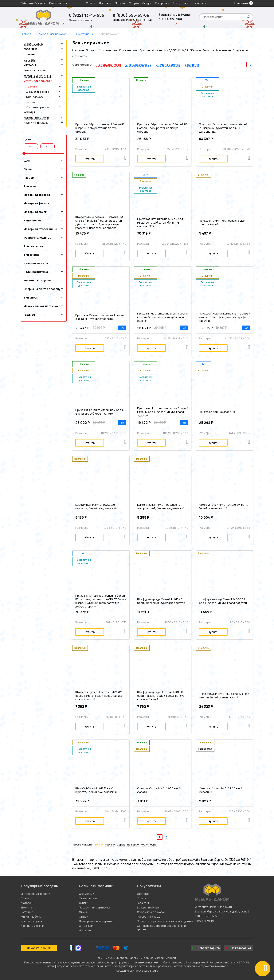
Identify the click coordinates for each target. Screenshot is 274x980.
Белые (99, 844)
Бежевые (133, 844)
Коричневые (149, 844)
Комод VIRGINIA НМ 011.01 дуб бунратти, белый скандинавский (224, 506)
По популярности (109, 65)
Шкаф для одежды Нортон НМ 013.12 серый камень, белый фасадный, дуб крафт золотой (99, 696)
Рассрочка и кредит (150, 917)
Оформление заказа (150, 912)
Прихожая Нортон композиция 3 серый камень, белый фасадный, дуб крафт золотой (163, 412)
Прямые (145, 50)
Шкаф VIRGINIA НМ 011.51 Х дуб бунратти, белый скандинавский (96, 790)
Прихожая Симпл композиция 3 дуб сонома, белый (222, 222)
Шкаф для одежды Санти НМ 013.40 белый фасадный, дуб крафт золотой (161, 601)
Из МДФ (183, 50)
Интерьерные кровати (35, 894)
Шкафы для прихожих (37, 92)
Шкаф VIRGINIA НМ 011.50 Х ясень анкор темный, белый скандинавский (224, 696)
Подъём (120, 3)
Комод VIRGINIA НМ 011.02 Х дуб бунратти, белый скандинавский (96, 506)
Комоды (29, 112)
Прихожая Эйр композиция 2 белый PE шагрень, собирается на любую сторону (162, 128)
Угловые (157, 50)
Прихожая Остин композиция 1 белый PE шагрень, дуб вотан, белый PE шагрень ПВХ (223, 128)
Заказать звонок (81, 20)
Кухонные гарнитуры (38, 76)
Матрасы (30, 65)
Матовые (78, 50)
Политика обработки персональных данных (165, 921)
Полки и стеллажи (36, 123)
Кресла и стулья (35, 70)
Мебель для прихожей (38, 81)
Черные (110, 844)
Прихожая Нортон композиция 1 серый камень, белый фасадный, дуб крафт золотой (162, 317)
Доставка (105, 3)
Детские (29, 60)
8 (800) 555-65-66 (131, 15)
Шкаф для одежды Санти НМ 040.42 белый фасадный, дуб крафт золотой (223, 601)
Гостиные (30, 49)
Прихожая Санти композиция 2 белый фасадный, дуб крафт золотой (100, 412)
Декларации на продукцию (96, 921)
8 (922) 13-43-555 (87, 15)
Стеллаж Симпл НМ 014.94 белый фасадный (221, 790)
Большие (208, 50)
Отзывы (84, 912)
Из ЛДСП (170, 50)
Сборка (134, 3)
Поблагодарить (206, 948)
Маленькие (223, 50)
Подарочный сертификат (95, 907)
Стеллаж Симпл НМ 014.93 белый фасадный (159, 790)
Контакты (201, 3)
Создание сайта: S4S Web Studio (137, 971)
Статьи (84, 917)
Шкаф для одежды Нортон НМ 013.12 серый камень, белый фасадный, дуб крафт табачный (161, 696)
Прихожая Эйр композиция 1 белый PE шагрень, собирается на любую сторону (100, 128)
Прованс (91, 50)
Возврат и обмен (148, 907)
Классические (128, 50)
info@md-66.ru (204, 921)
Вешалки (31, 102)
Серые (121, 844)
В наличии (192, 65)
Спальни (30, 55)
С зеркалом (240, 50)
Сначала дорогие (168, 65)
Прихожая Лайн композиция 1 (218, 412)
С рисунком (80, 56)
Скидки (147, 3)
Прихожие (31, 87)
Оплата (91, 3)
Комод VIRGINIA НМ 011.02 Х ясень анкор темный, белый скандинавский (161, 506)
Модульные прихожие (38, 107)
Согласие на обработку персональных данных (162, 927)
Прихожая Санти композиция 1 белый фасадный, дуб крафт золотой (100, 317)
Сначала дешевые (138, 65)
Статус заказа (182, 3)
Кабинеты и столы (36, 118)
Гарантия (143, 903)
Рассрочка (162, 3)
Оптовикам (86, 926)
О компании (86, 894)
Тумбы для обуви (35, 97)
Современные (108, 50)
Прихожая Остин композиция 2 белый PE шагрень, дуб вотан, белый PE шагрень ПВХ (162, 223)
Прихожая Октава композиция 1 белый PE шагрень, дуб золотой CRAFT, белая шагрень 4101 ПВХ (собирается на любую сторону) (101, 601)
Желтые (196, 50)
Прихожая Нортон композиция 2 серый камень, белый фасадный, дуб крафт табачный (225, 317)
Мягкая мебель (33, 44)
